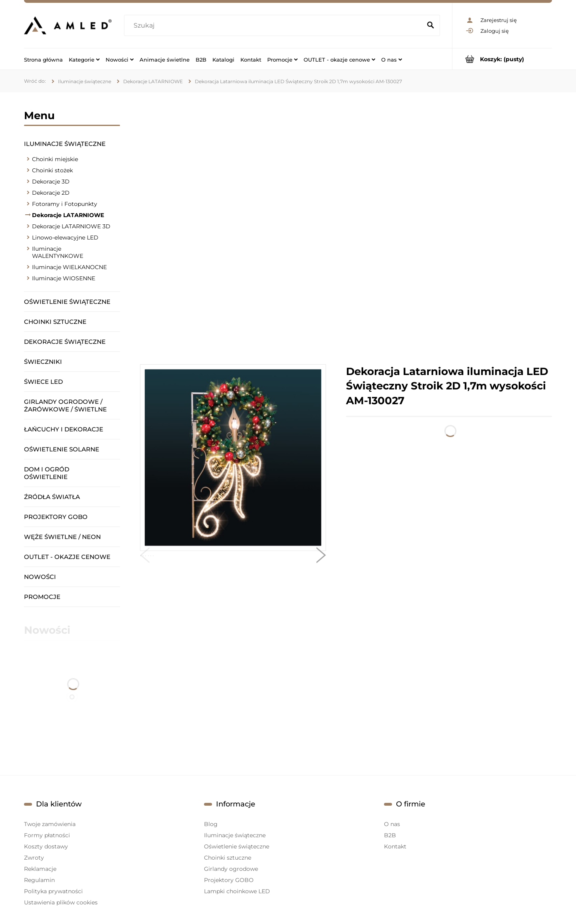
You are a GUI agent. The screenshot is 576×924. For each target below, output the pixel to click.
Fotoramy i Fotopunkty (65, 204)
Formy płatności (47, 835)
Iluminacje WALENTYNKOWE (58, 252)
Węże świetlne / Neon (62, 537)
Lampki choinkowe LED (237, 891)
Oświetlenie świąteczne (67, 302)
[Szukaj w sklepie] (275, 26)
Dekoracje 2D (51, 193)
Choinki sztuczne (55, 322)
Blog (211, 824)
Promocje (42, 597)
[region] (346, 228)
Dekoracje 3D (51, 182)
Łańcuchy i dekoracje (64, 429)
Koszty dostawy (46, 846)
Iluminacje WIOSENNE (64, 278)
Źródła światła (52, 497)
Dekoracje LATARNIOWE (68, 215)
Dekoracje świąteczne (65, 342)
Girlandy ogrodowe (231, 869)
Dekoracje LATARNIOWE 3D (71, 226)
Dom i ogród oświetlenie (47, 473)
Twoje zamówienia (50, 824)
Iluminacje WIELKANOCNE (69, 267)
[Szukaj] (430, 26)
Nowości (40, 577)
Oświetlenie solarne (62, 449)
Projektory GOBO (56, 517)
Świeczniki (43, 362)
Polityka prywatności (53, 891)
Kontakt (395, 846)
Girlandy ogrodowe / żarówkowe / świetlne (65, 405)
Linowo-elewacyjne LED (65, 237)
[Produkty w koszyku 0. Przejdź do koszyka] (502, 59)
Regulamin (39, 880)
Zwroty (34, 858)
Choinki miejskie (55, 159)
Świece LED (43, 382)
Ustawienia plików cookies (61, 902)
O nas (392, 824)
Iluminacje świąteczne (65, 144)
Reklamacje (40, 869)
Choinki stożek (52, 170)
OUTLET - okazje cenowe (67, 557)
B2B (390, 835)
